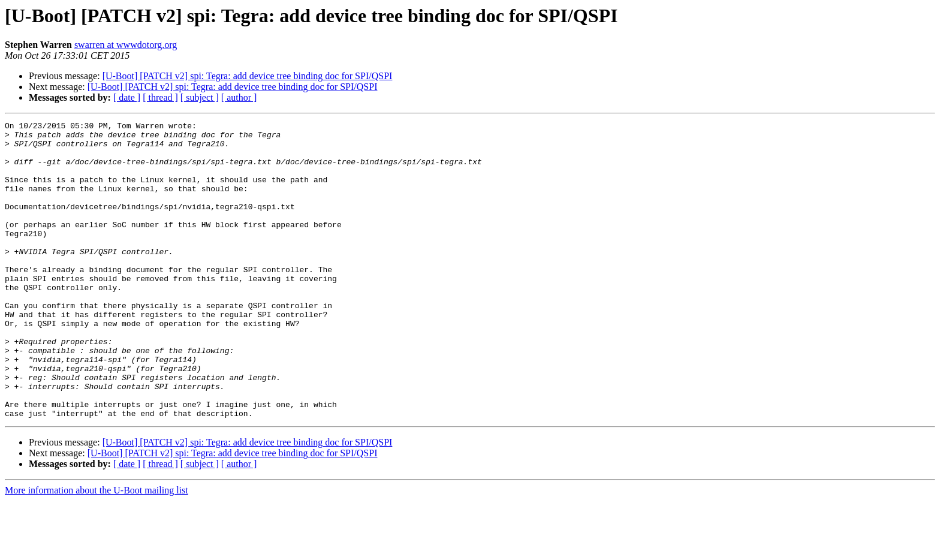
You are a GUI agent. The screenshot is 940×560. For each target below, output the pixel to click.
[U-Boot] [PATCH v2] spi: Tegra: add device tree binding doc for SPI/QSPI (248, 76)
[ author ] (239, 97)
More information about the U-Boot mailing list (97, 550)
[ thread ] (160, 97)
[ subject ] (200, 97)
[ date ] (127, 97)
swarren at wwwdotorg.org (126, 45)
